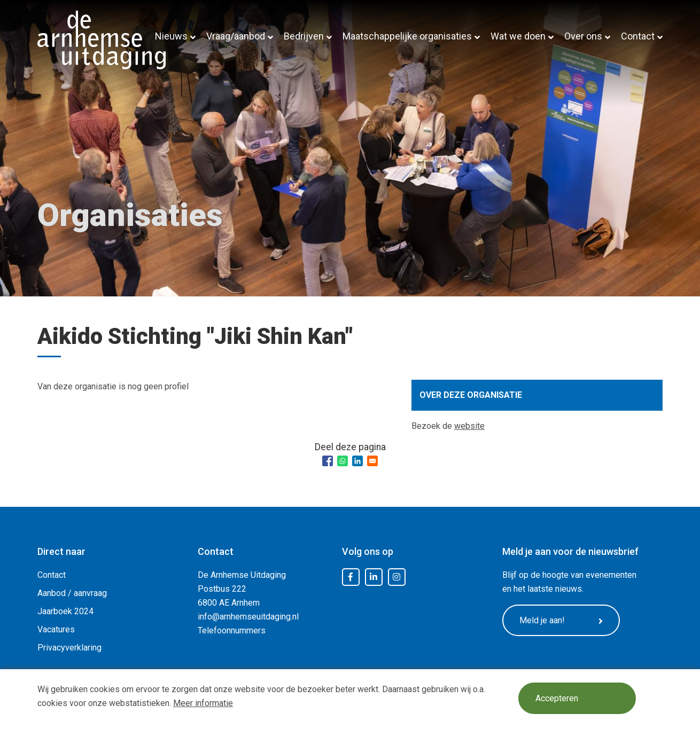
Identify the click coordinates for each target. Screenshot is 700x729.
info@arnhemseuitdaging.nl (248, 617)
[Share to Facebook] (328, 461)
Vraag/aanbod (236, 36)
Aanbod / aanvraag (72, 593)
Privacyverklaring (69, 648)
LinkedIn (374, 577)
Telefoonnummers (232, 630)
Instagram (396, 577)
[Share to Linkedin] (357, 461)
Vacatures (56, 629)
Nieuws (171, 36)
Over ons (583, 36)
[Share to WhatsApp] (343, 461)
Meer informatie (203, 703)
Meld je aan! (561, 621)
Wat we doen (518, 36)
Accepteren (557, 698)
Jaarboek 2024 (65, 611)
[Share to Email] (372, 461)
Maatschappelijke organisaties (407, 36)
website (469, 426)
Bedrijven (304, 36)
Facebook (351, 577)
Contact (638, 36)
